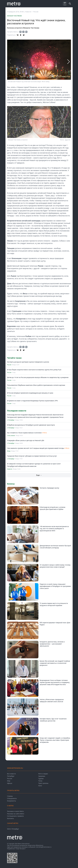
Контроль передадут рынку (49, 488)
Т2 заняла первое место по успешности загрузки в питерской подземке (54, 604)
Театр (40, 781)
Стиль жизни (11, 436)
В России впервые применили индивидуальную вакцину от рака (30, 393)
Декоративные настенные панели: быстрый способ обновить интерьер (55, 547)
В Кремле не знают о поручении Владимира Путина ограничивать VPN (32, 401)
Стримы (10, 796)
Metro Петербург (13, 829)
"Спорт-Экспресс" (21, 849)
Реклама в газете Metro (15, 811)
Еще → (39, 475)
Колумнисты (12, 801)
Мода (9, 451)
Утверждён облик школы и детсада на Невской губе (26, 440)
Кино (40, 786)
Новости (10, 469)
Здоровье (42, 776)
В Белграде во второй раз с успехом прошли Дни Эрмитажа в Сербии (52, 508)
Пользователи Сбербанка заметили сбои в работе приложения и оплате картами (36, 385)
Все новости (11, 774)
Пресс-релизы (43, 783)
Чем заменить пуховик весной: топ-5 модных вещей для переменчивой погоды (36, 448)
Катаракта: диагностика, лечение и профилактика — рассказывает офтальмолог (52, 644)
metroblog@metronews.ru (44, 847)
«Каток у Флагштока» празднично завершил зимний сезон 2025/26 (52, 700)
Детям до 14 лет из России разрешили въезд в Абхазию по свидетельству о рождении (38, 377)
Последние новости (17, 411)
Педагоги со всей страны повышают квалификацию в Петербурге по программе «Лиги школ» (55, 586)
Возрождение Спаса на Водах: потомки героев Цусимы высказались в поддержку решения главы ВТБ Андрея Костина (55, 682)
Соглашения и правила (15, 816)
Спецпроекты (12, 798)
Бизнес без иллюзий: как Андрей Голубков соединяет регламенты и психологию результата (55, 663)
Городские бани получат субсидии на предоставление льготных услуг (32, 456)
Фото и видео (43, 774)
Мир (9, 781)
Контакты (10, 818)
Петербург (11, 776)
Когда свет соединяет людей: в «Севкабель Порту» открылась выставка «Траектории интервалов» (55, 740)
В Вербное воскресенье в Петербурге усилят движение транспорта (31, 425)
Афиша (10, 783)
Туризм (41, 779)
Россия (36, 12)
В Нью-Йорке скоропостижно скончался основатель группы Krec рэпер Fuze (34, 370)
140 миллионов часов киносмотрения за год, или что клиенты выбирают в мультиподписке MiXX (54, 529)
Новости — (29, 12)
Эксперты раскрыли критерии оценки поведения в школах (28, 362)
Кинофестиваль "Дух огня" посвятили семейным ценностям (53, 720)
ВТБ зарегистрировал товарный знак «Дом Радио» (55, 624)
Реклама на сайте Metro (16, 814)
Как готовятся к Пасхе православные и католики (24, 433)
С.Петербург (11, 420)
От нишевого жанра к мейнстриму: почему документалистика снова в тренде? (55, 566)
